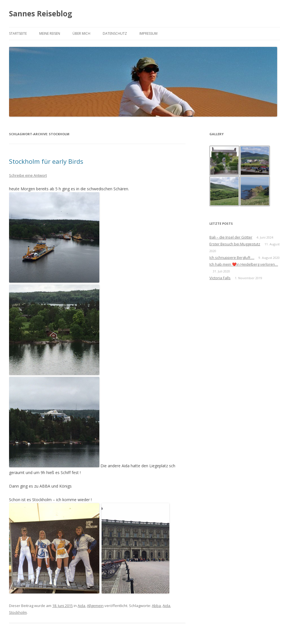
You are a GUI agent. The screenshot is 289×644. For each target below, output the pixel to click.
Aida (81, 606)
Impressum (148, 33)
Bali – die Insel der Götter (231, 237)
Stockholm (18, 612)
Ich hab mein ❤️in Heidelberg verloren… (244, 264)
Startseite (18, 33)
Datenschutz (115, 33)
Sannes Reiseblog (40, 14)
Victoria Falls (220, 278)
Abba (156, 606)
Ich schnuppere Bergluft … (232, 257)
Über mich (81, 33)
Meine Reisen (50, 33)
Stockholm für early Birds (47, 161)
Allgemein (95, 606)
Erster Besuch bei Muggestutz (235, 244)
